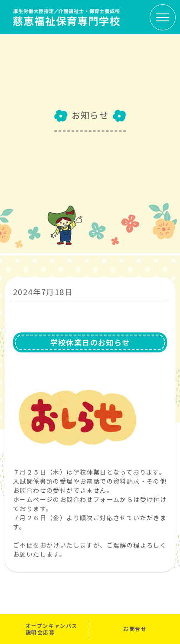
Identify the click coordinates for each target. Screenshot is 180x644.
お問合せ (135, 629)
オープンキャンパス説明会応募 (52, 629)
